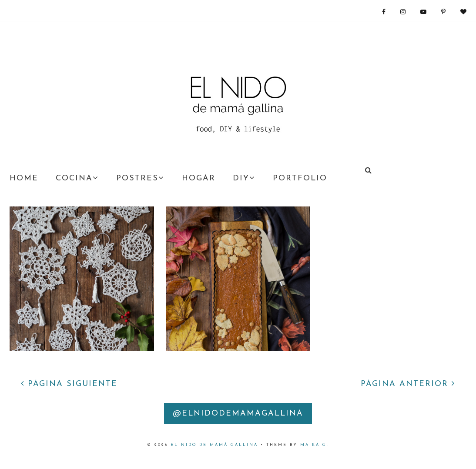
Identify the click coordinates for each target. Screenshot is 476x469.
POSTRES (140, 178)
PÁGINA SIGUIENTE (69, 384)
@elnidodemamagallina (238, 414)
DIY (244, 178)
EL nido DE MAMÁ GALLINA (214, 445)
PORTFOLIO (300, 178)
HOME (24, 178)
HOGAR (199, 178)
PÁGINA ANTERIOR (408, 384)
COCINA (77, 178)
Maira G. (315, 445)
